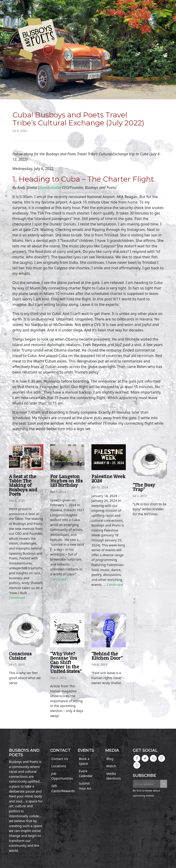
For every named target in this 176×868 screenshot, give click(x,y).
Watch (111, 766)
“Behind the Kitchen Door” (107, 656)
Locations (59, 766)
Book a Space (84, 761)
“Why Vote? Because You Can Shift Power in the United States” (66, 663)
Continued (17, 598)
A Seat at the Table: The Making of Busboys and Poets (23, 486)
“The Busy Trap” (144, 487)
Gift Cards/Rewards (61, 788)
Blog (110, 759)
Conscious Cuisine (20, 656)
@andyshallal (50, 188)
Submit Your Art (85, 786)
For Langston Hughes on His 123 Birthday (66, 481)
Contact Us (60, 759)
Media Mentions (114, 776)
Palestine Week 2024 (108, 479)
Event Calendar (86, 774)
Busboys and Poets (41, 39)
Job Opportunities (61, 776)
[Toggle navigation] (14, 7)
